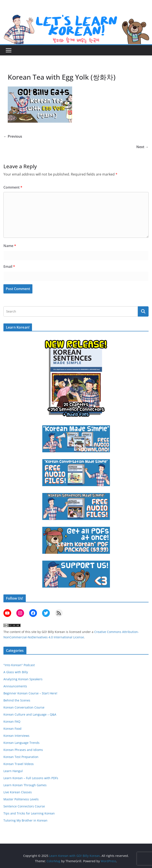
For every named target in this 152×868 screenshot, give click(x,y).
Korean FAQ (12, 721)
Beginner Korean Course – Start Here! (30, 693)
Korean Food (12, 729)
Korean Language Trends (21, 743)
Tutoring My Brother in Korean (25, 820)
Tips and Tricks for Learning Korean (29, 813)
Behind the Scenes (17, 700)
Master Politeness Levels (21, 799)
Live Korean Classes (18, 792)
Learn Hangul (13, 771)
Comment (13, 187)
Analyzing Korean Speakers (23, 679)
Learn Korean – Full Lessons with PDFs (31, 778)
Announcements (15, 686)
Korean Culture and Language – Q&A (30, 714)
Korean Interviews (16, 736)
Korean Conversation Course (24, 707)
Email (9, 267)
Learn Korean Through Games (25, 785)
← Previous (13, 136)
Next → (142, 147)
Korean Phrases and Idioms (23, 750)
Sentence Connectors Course (24, 806)
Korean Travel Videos (19, 764)
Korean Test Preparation (21, 757)
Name (10, 246)
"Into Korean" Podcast (19, 665)
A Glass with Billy (16, 672)
